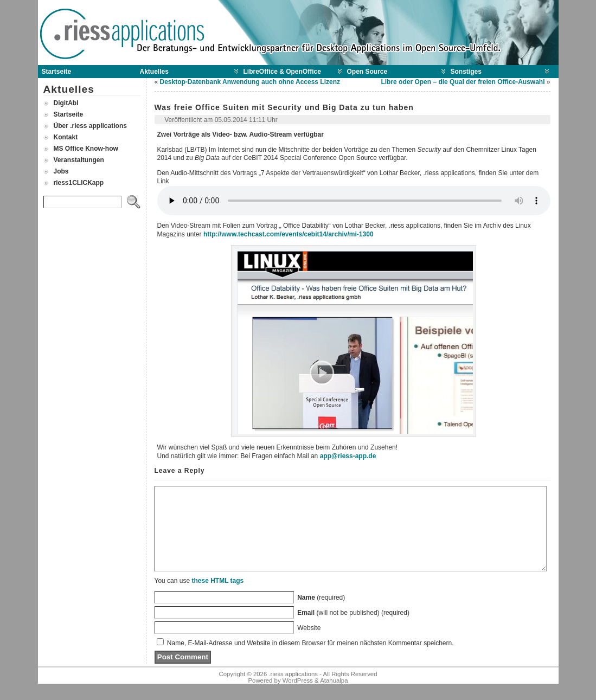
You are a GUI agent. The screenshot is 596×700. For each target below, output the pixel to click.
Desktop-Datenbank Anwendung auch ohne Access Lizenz (250, 82)
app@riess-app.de (348, 456)
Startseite (69, 114)
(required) (321, 614)
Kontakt (66, 137)
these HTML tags (217, 597)
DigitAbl (66, 103)
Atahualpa (334, 697)
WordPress (298, 697)
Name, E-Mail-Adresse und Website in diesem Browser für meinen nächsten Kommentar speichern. (310, 659)
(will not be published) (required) (353, 629)
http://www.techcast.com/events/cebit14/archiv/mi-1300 (289, 234)
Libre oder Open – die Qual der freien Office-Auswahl (463, 82)
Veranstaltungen (79, 160)
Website (309, 644)
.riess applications (293, 690)
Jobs (61, 171)
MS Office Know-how (86, 149)
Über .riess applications (90, 126)
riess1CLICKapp (79, 183)
